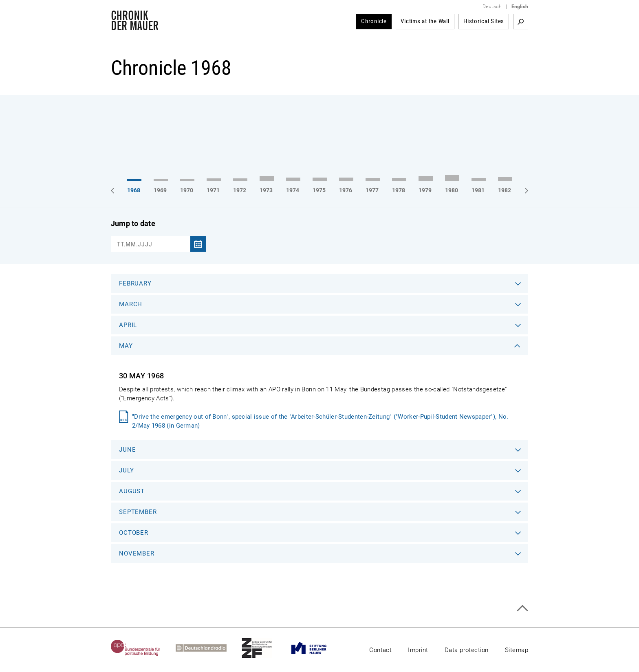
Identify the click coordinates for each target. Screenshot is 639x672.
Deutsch (492, 7)
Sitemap (517, 650)
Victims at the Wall (425, 21)
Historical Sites (484, 21)
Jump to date (133, 223)
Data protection (467, 650)
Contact (380, 650)
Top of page (522, 608)
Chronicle (374, 21)
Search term (521, 22)
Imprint (418, 650)
